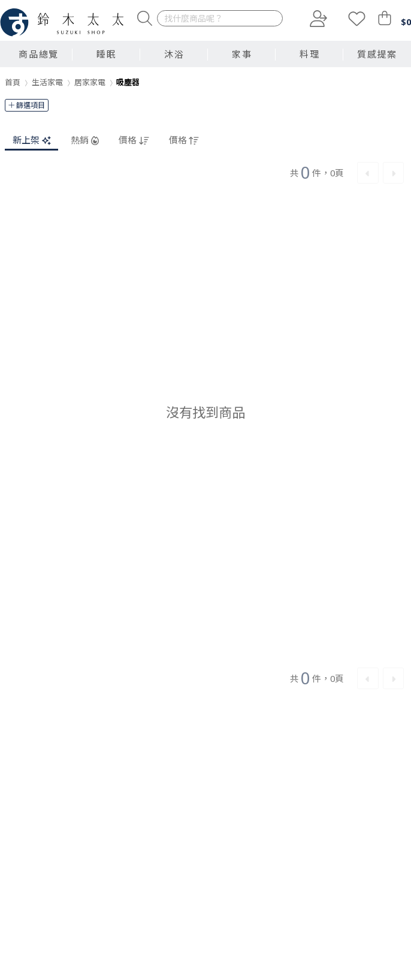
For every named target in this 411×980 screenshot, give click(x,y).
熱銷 (85, 140)
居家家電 (90, 82)
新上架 (32, 140)
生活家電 (47, 82)
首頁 (13, 82)
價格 (134, 140)
